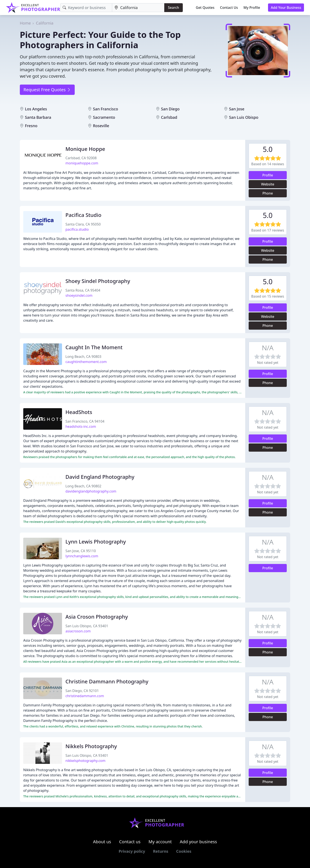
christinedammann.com (85, 696)
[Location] (138, 8)
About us (102, 842)
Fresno (31, 126)
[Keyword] (86, 8)
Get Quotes (205, 8)
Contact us (130, 842)
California (45, 23)
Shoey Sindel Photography (98, 281)
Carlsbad (169, 117)
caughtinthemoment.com (86, 362)
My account (160, 842)
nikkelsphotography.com (85, 761)
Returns (161, 851)
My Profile (252, 8)
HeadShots (79, 412)
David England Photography (100, 477)
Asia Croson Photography (97, 617)
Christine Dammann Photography (107, 681)
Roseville (101, 126)
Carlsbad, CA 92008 (81, 158)
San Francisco (106, 109)
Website (268, 184)
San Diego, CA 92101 (82, 691)
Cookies (184, 851)
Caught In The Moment (94, 347)
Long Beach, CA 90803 (83, 357)
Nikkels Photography (91, 746)
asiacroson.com (78, 631)
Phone (268, 193)
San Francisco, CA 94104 (85, 421)
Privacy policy (132, 851)
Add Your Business (286, 8)
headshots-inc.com (81, 426)
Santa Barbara (38, 117)
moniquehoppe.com (82, 163)
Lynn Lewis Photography (96, 541)
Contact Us (229, 8)
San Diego (170, 109)
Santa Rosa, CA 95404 (83, 290)
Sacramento (104, 117)
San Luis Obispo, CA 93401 (87, 626)
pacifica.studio (77, 229)
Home (25, 23)
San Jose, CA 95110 (81, 551)
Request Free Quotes (47, 90)
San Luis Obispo (244, 117)
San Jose (237, 109)
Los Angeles (36, 109)
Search (173, 8)
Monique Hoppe (85, 149)
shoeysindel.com (79, 295)
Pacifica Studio (83, 215)
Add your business (198, 842)
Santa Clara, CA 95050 (83, 224)
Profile (268, 175)
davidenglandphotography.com (91, 491)
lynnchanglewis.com (82, 556)
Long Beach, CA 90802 (83, 486)
